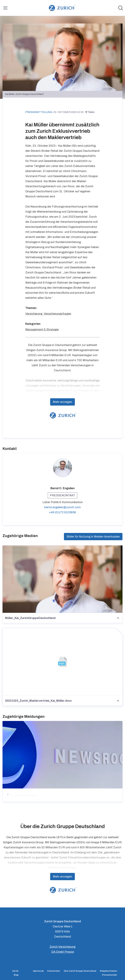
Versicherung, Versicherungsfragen (48, 314)
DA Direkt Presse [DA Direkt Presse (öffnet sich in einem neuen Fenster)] (63, 952)
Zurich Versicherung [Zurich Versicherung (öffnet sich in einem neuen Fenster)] (63, 947)
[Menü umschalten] (5, 8)
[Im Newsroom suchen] (121, 8)
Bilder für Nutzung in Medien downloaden (93, 537)
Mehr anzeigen (63, 402)
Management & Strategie (42, 330)
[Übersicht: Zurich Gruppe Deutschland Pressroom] (61, 8)
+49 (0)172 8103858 (63, 512)
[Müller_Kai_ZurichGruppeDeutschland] (63, 579)
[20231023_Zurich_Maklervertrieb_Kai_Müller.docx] (63, 662)
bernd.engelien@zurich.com (63, 507)
